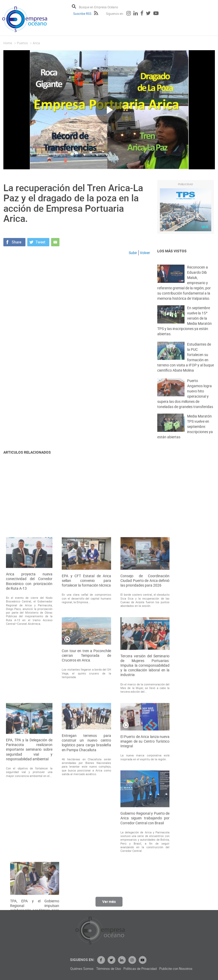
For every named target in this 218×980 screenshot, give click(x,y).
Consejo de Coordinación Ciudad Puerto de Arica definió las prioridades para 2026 (145, 685)
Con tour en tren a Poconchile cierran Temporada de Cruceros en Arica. (86, 760)
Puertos (22, 43)
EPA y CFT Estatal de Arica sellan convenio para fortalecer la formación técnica (86, 685)
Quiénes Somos (111, 969)
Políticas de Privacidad (169, 969)
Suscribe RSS (82, 14)
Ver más (109, 904)
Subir (133, 253)
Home (8, 43)
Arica (36, 43)
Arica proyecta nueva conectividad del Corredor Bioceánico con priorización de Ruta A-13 (29, 686)
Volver (145, 253)
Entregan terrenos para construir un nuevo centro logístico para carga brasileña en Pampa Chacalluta (86, 847)
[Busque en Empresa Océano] (102, 7)
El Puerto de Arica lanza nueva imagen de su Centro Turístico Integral (145, 846)
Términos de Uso (138, 969)
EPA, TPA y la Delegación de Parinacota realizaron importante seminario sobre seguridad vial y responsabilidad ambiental (29, 854)
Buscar (74, 7)
